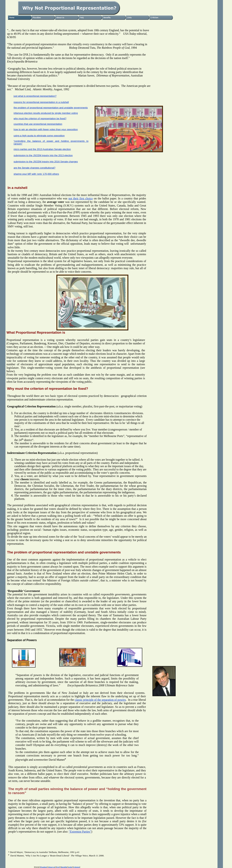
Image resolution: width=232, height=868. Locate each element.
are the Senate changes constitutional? (34, 168)
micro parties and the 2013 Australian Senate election (42, 149)
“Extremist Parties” (80, 832)
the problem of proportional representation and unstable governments (51, 108)
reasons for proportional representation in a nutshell (41, 102)
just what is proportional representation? (35, 96)
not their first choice (80, 198)
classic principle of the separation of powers (100, 700)
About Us (52, 867)
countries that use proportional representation (38, 124)
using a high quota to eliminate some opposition (39, 136)
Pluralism (44, 867)
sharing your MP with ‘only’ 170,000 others (36, 174)
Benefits (64, 867)
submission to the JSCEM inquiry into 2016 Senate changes (46, 162)
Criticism (77, 867)
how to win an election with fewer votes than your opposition (46, 129)
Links (70, 867)
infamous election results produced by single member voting (46, 113)
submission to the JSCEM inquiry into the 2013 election (43, 155)
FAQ (58, 867)
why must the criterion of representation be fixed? (40, 119)
